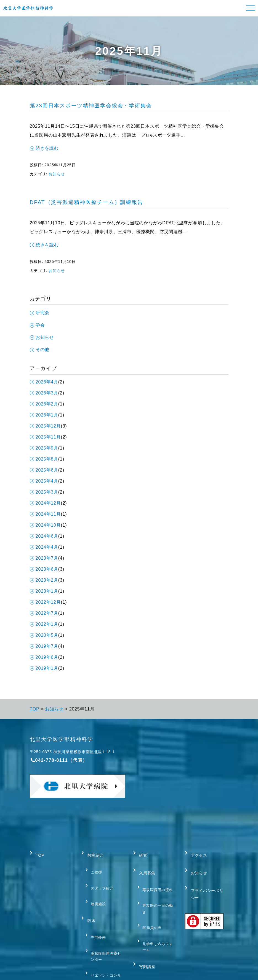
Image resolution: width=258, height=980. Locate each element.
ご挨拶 (95, 865)
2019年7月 (44, 646)
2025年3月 (44, 492)
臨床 (89, 899)
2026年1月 (44, 415)
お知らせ (57, 174)
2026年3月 (44, 393)
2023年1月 (44, 591)
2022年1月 (44, 624)
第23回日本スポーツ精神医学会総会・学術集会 (91, 106)
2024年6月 (44, 536)
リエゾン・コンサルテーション (105, 944)
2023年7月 (44, 558)
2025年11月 (45, 437)
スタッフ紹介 (101, 876)
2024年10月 (45, 525)
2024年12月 (45, 503)
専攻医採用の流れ (157, 877)
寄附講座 (146, 937)
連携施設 (97, 888)
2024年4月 (44, 547)
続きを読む (44, 148)
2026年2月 (44, 404)
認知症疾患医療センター (105, 926)
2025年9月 (44, 448)
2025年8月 (44, 459)
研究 (141, 853)
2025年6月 (44, 470)
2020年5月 (44, 635)
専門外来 (97, 911)
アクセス (197, 853)
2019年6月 (44, 657)
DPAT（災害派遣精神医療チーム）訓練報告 (87, 202)
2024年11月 (45, 514)
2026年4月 (44, 382)
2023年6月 (44, 569)
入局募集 (146, 865)
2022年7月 (44, 613)
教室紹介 (94, 853)
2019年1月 (44, 668)
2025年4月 (44, 481)
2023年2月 (44, 580)
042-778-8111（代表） (59, 760)
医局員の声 (151, 907)
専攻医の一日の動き (157, 892)
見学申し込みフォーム (157, 922)
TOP (35, 709)
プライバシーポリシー (204, 881)
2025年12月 (45, 426)
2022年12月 (45, 602)
